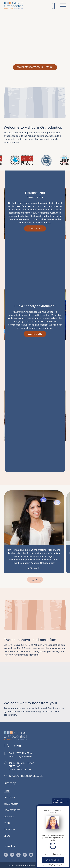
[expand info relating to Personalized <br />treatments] (35, 356)
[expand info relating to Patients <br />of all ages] (35, 255)
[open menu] (63, 5)
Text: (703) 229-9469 (21, 755)
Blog (7, 834)
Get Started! (53, 860)
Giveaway (10, 828)
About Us (10, 796)
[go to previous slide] (30, 579)
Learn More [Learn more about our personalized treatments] (35, 373)
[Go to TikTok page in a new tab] (25, 853)
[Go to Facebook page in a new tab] (6, 853)
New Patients (12, 809)
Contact (10, 815)
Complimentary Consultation (35, 67)
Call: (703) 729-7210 (21, 752)
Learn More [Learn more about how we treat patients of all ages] (35, 272)
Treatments (12, 802)
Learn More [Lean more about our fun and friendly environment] (35, 467)
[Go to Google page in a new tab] (19, 853)
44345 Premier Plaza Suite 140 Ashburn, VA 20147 (22, 765)
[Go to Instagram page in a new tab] (13, 853)
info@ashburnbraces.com (26, 774)
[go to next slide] (41, 579)
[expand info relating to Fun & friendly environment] (35, 453)
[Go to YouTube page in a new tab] (32, 853)
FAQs (7, 822)
